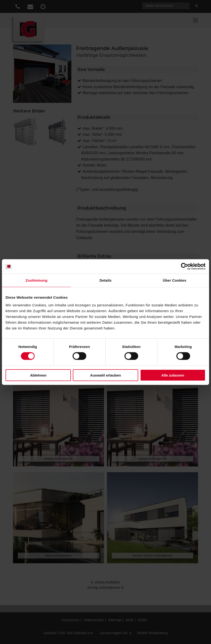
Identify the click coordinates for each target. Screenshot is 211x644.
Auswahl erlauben (105, 375)
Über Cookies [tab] (174, 280)
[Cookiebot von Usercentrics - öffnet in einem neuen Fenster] (184, 266)
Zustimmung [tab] (36, 280)
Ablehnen (38, 375)
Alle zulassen (173, 375)
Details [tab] (105, 280)
